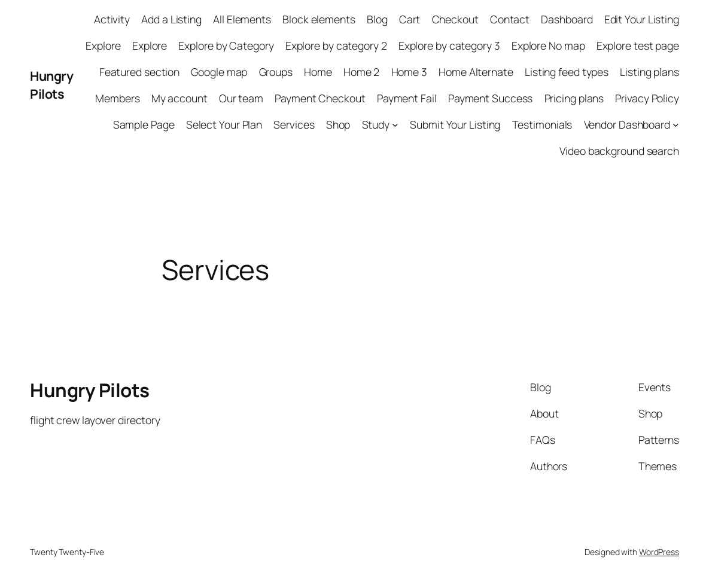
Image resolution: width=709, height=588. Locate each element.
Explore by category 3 (449, 45)
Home (318, 72)
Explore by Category (226, 45)
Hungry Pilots (51, 85)
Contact (510, 19)
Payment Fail (407, 98)
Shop (338, 124)
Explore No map (548, 45)
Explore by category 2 (336, 45)
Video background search (619, 151)
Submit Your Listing (455, 124)
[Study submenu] (395, 125)
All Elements (242, 19)
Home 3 (409, 72)
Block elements (319, 19)
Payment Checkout (320, 98)
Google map (219, 72)
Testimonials (542, 124)
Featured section (139, 72)
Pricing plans (574, 98)
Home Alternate (476, 72)
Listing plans (649, 72)
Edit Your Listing (642, 19)
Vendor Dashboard (627, 124)
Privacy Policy (647, 98)
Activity (112, 19)
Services (294, 124)
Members (117, 98)
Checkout (455, 19)
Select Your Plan (224, 124)
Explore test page (638, 45)
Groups (276, 72)
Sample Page (144, 124)
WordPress (659, 552)
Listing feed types (567, 72)
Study (376, 124)
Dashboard (567, 19)
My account (179, 98)
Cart (410, 19)
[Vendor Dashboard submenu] (676, 125)
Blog (377, 19)
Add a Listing (171, 19)
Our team (241, 98)
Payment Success (491, 98)
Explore (103, 45)
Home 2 (361, 72)
